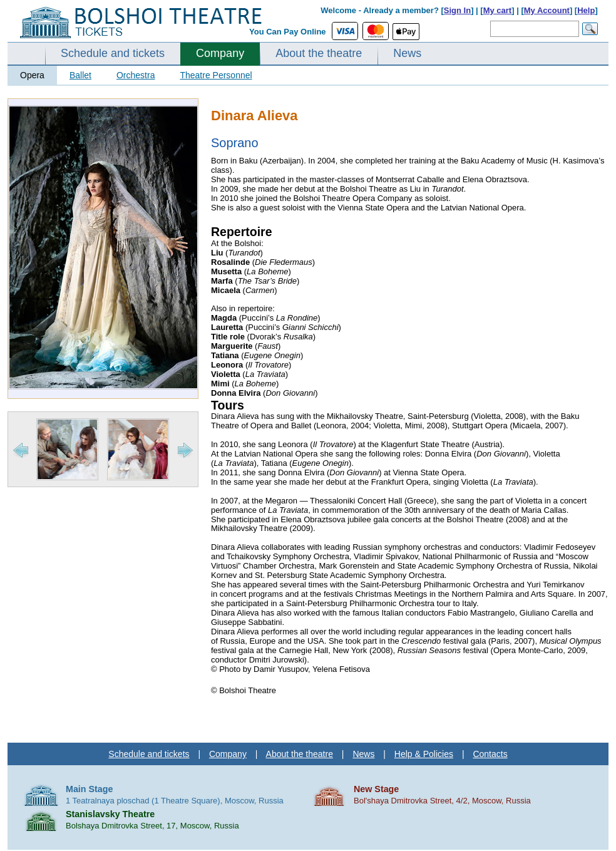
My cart (498, 10)
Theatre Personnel (216, 75)
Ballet (80, 75)
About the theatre (319, 53)
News (407, 53)
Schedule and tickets (113, 53)
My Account (547, 10)
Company (220, 53)
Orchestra (136, 75)
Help (586, 10)
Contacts (490, 754)
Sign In (457, 10)
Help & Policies (424, 754)
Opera (32, 75)
